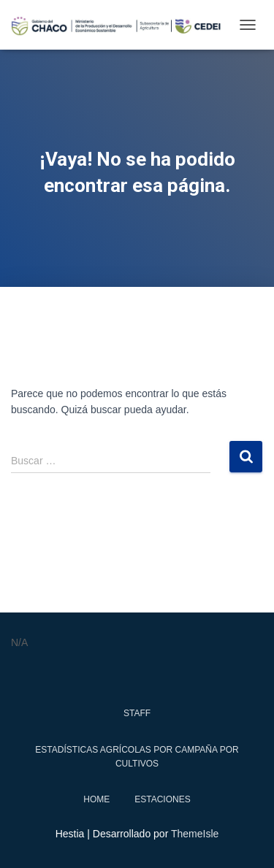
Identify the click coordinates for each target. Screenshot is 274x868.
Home (96, 799)
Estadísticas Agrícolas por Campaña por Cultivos (137, 757)
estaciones (162, 799)
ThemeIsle (195, 834)
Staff (137, 713)
